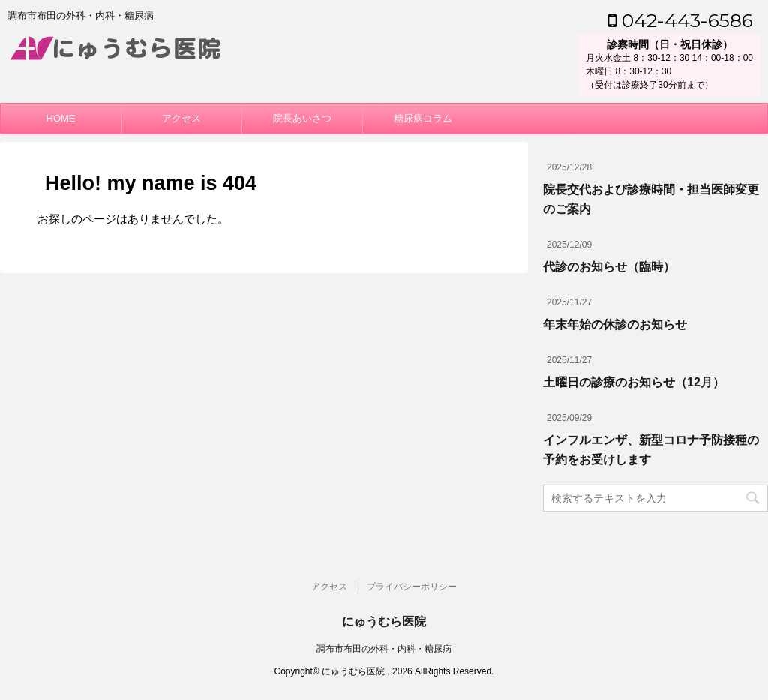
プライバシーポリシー (412, 587)
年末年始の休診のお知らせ (615, 324)
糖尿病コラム (423, 118)
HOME (61, 118)
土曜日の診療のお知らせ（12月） (634, 382)
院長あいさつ (302, 118)
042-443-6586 (681, 20)
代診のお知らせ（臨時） (609, 267)
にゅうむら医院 (384, 622)
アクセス (181, 118)
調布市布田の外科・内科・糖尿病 (384, 649)
